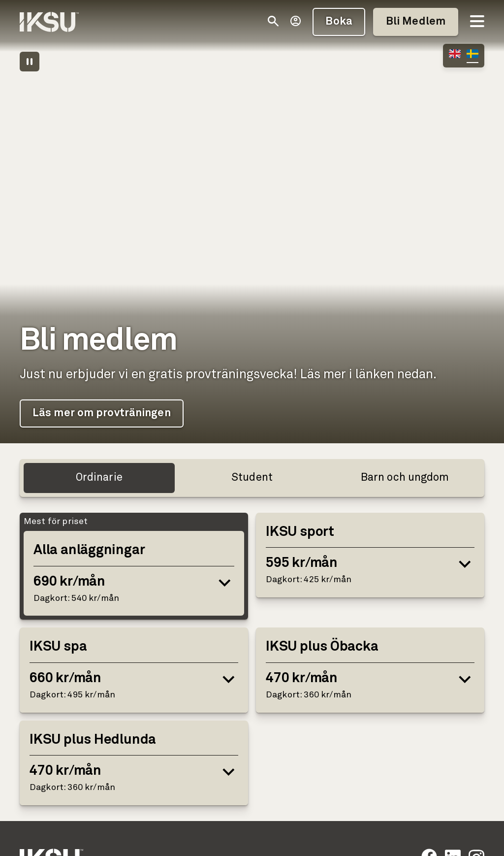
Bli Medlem (416, 22)
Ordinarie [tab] (99, 478)
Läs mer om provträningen (102, 413)
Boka (339, 22)
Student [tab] (252, 478)
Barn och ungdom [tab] (405, 478)
